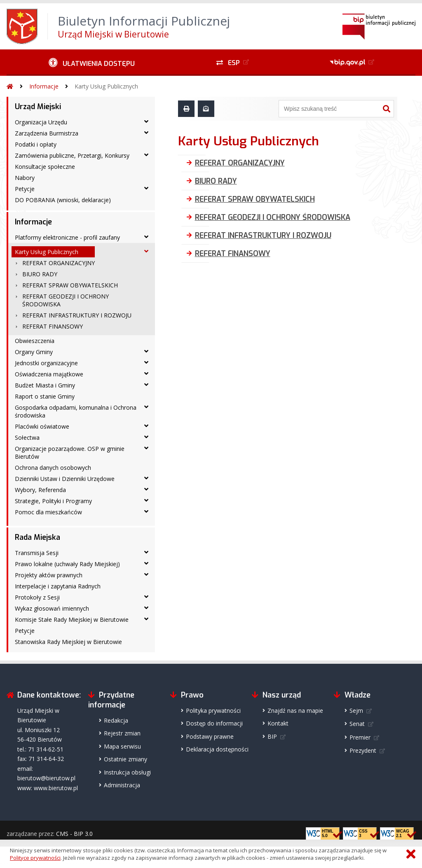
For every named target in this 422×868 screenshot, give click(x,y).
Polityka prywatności (213, 710)
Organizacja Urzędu (41, 122)
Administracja (122, 785)
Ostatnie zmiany (125, 759)
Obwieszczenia (35, 341)
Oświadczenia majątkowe (49, 374)
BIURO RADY (40, 274)
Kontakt (278, 723)
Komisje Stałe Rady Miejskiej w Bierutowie (72, 619)
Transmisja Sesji (37, 553)
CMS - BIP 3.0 (74, 834)
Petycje (25, 189)
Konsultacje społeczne (45, 167)
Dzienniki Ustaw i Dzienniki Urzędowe (65, 479)
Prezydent (363, 750)
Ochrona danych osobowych (53, 468)
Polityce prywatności (35, 858)
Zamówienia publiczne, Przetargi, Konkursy (72, 155)
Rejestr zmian (122, 733)
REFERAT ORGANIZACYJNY (59, 263)
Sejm (356, 710)
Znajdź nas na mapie (295, 710)
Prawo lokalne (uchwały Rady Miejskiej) (67, 564)
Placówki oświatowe (42, 426)
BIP (272, 736)
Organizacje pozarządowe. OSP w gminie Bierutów (70, 453)
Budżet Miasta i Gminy (45, 385)
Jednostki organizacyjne (46, 363)
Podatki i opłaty (36, 144)
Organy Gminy (34, 352)
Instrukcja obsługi (127, 772)
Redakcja (116, 720)
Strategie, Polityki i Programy (53, 501)
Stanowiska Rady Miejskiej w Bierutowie (68, 642)
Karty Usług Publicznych (106, 86)
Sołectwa (27, 437)
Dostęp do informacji (214, 723)
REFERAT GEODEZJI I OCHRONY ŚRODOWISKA (66, 300)
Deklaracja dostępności (217, 749)
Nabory (25, 178)
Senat (357, 724)
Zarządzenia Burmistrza (47, 133)
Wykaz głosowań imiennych (52, 608)
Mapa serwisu (122, 746)
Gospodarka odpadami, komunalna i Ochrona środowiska (76, 411)
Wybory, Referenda (40, 490)
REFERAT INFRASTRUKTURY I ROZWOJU (77, 315)
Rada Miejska (38, 537)
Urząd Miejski (38, 107)
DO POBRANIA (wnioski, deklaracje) (63, 200)
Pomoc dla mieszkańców (48, 512)
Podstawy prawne (210, 736)
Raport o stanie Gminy (45, 396)
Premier (360, 737)
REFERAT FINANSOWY (53, 326)
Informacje (44, 86)
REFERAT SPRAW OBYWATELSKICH (70, 285)
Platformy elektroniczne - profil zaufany (67, 237)
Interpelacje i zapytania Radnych (58, 586)
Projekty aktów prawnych (49, 575)
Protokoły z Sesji (37, 597)
